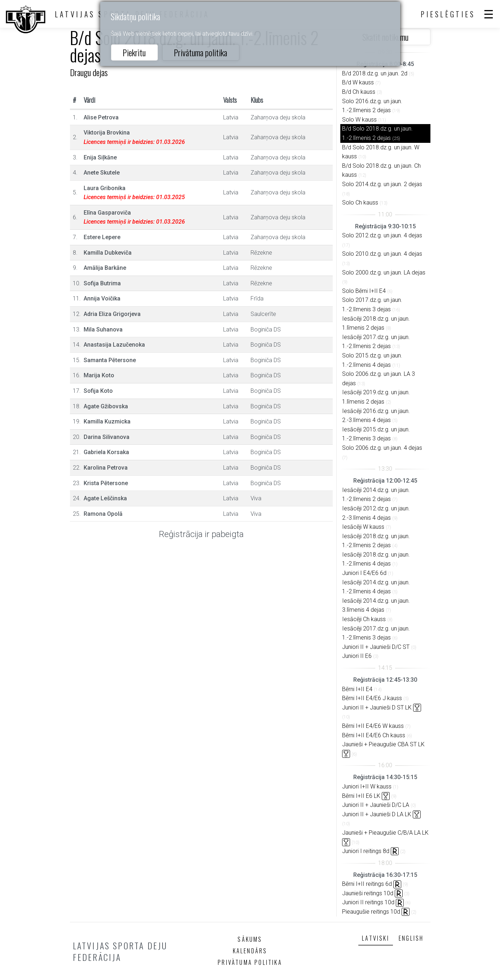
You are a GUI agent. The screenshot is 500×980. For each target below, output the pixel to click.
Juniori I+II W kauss (367, 786)
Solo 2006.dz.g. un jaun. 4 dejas (382, 448)
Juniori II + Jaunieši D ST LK (377, 707)
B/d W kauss (358, 82)
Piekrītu (134, 52)
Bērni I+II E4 (357, 689)
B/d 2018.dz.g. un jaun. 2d (375, 73)
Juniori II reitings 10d (368, 902)
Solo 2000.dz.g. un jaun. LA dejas (384, 273)
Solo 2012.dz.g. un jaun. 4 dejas (382, 235)
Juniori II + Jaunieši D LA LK (377, 814)
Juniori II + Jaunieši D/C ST (376, 647)
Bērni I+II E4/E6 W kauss (373, 726)
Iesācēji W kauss (363, 527)
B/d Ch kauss (359, 92)
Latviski (376, 938)
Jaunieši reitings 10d (368, 893)
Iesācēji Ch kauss (364, 619)
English (411, 938)
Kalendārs (250, 951)
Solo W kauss (359, 120)
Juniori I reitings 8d (366, 851)
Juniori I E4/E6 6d (364, 573)
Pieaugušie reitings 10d (371, 912)
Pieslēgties (448, 14)
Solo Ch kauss (360, 203)
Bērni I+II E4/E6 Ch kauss (374, 735)
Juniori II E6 (357, 656)
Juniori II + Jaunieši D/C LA (376, 805)
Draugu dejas (89, 72)
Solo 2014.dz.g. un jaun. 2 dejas (382, 184)
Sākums (250, 939)
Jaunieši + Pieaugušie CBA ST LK (383, 744)
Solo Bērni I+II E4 (364, 291)
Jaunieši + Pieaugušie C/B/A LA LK (385, 833)
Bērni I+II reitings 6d (367, 884)
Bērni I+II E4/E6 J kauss (372, 698)
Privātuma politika (200, 52)
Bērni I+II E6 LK (361, 796)
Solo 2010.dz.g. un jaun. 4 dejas (382, 254)
